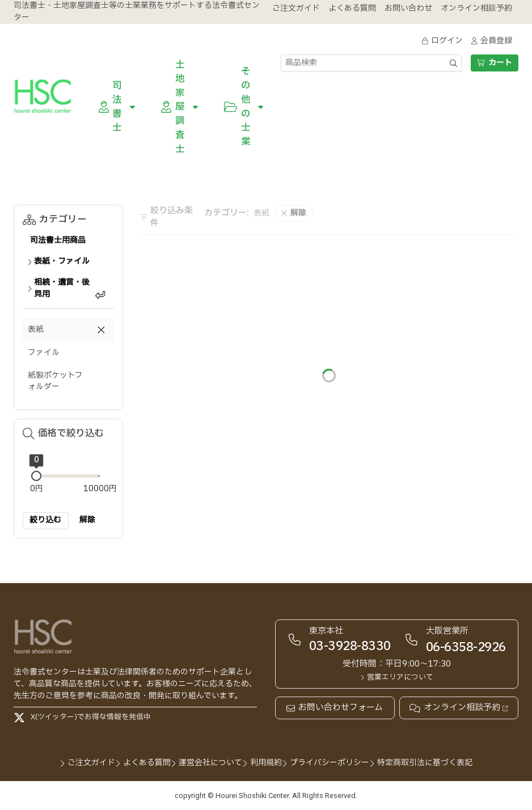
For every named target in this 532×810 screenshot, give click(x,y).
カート (494, 63)
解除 (87, 520)
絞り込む (45, 520)
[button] (68, 330)
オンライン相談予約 (459, 708)
